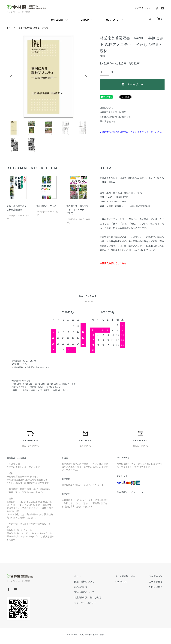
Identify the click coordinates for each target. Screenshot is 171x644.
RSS (117, 582)
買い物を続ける (108, 121)
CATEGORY (57, 20)
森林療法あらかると (46, 206)
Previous (11, 77)
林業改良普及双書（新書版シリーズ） (33, 28)
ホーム (9, 28)
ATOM (124, 582)
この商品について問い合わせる (115, 117)
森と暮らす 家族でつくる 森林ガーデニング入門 (78, 210)
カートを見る (156, 582)
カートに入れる (132, 84)
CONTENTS (112, 20)
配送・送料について (84, 582)
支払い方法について (84, 592)
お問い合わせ (156, 587)
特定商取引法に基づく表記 (113, 112)
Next (86, 77)
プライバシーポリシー (85, 603)
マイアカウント (143, 8)
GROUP (85, 20)
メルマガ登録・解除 (125, 576)
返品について (106, 108)
